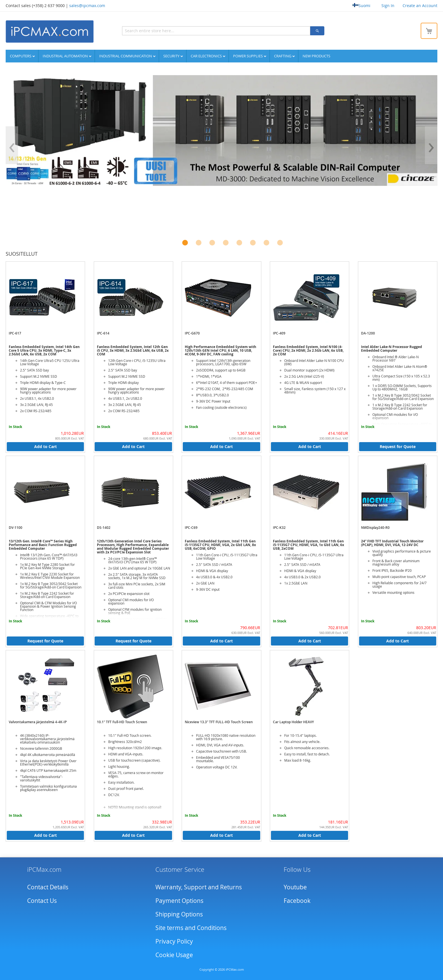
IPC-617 (15, 333)
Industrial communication (126, 56)
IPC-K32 (279, 527)
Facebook (297, 900)
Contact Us (42, 900)
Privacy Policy (174, 941)
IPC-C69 (191, 527)
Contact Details (48, 887)
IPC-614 (103, 333)
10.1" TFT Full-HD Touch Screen (122, 722)
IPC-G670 (192, 333)
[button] (185, 242)
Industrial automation (66, 56)
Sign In (388, 6)
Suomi (361, 6)
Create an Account (420, 6)
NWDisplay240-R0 (375, 527)
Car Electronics (207, 56)
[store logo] (49, 31)
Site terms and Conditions (191, 927)
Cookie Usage (174, 955)
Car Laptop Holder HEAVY (293, 722)
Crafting (283, 56)
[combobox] (191, 31)
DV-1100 (16, 527)
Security (172, 56)
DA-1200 (368, 333)
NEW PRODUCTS (316, 56)
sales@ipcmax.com (87, 6)
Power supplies (248, 56)
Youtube (295, 887)
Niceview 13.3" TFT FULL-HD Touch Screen (219, 722)
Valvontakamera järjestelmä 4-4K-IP (38, 722)
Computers (21, 56)
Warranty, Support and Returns (199, 887)
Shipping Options (179, 914)
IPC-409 (279, 333)
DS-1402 (104, 527)
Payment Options (179, 900)
